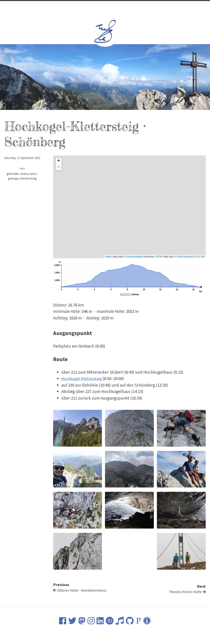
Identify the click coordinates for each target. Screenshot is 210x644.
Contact (143, 6)
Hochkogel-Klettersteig (83, 378)
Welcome (67, 6)
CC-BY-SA (199, 257)
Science (94, 6)
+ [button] (59, 161)
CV (81, 6)
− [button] (59, 167)
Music (110, 6)
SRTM (159, 257)
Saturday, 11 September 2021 (24, 158)
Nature (125, 6)
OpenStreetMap (134, 257)
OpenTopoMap (185, 257)
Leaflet (108, 257)
